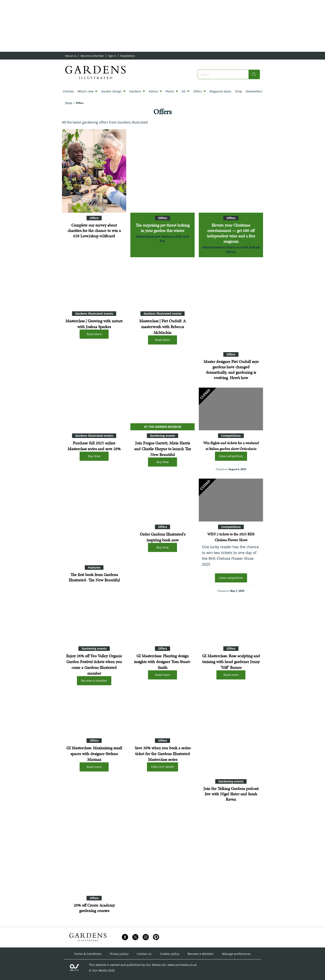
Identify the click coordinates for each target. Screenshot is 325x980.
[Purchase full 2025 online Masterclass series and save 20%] (94, 409)
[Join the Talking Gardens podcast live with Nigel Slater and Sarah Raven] (231, 734)
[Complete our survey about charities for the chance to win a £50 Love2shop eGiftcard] (94, 171)
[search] (254, 74)
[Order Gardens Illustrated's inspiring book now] (162, 500)
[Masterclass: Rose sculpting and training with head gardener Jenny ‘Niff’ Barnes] (231, 622)
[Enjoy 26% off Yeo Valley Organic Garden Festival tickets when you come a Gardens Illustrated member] (94, 622)
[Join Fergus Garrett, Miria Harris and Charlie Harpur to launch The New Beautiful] (162, 409)
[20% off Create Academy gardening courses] (94, 851)
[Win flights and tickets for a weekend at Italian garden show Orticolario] (231, 409)
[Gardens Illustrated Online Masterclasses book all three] (162, 714)
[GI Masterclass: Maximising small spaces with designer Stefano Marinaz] (94, 714)
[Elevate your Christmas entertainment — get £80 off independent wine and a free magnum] (231, 171)
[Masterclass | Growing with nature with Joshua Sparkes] (94, 287)
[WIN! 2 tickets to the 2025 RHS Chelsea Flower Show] (231, 500)
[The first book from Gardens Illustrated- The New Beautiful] (94, 520)
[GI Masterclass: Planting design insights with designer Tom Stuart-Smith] (162, 622)
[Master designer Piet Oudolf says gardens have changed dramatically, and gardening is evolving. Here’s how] (231, 307)
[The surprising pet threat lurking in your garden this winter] (162, 171)
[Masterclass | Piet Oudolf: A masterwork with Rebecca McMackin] (162, 287)
